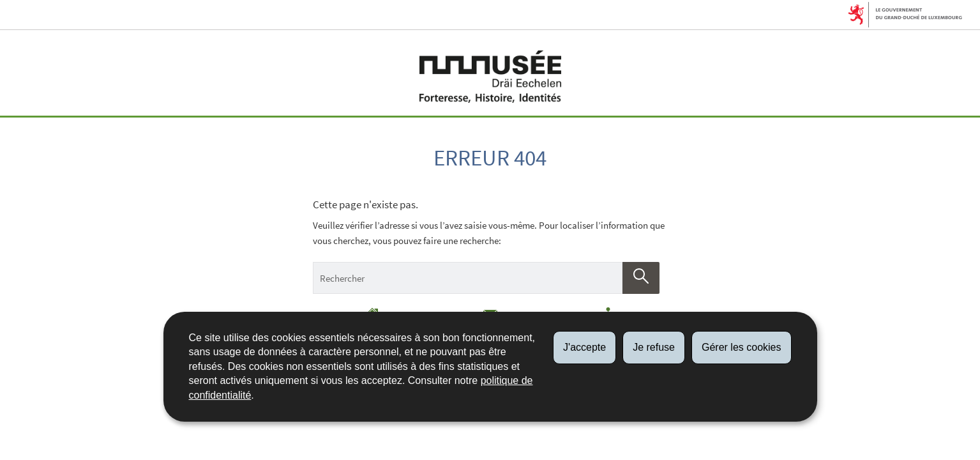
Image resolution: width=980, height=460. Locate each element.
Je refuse (654, 347)
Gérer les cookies (742, 347)
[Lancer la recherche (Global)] (641, 278)
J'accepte (584, 347)
